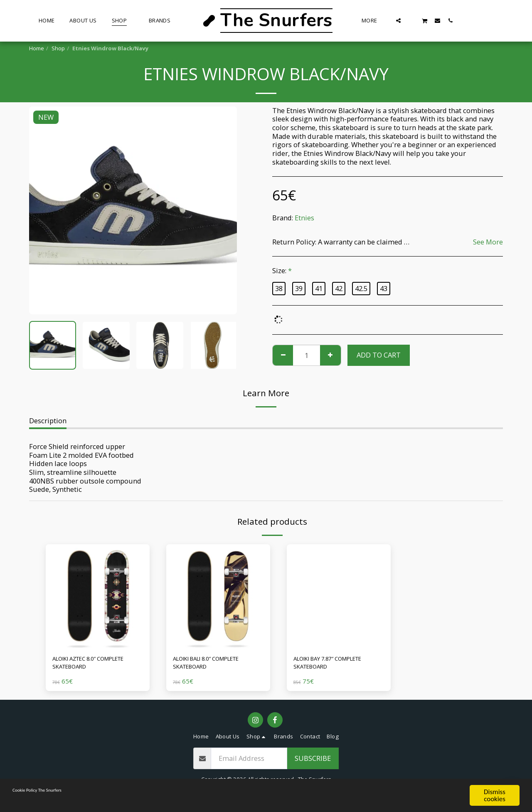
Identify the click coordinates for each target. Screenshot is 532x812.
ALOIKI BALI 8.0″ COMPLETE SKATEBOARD (217, 665)
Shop (58, 48)
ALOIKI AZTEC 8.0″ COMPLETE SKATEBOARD (92, 665)
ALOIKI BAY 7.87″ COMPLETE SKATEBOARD (338, 665)
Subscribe (313, 762)
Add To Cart (379, 355)
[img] (98, 596)
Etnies (304, 218)
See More (488, 242)
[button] (398, 20)
